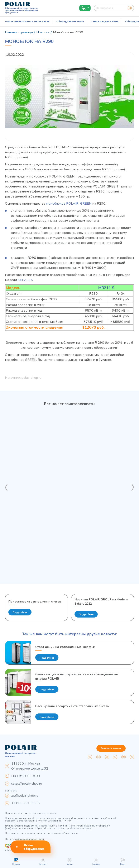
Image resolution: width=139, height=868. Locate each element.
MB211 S (106, 288)
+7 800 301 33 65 (25, 803)
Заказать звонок (111, 748)
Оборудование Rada (70, 21)
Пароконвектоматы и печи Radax (27, 21)
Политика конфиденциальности (24, 839)
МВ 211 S (25, 280)
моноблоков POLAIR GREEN (69, 204)
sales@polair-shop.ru (27, 784)
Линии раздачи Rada (104, 21)
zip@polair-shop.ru (25, 796)
